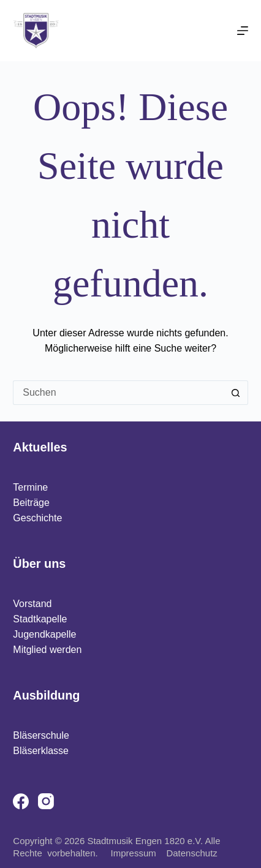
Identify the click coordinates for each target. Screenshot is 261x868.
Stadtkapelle (40, 619)
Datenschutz (191, 853)
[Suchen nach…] (118, 393)
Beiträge (31, 503)
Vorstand (32, 604)
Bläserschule (41, 735)
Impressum (138, 853)
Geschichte (37, 518)
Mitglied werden (47, 650)
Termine (30, 487)
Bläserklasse (41, 751)
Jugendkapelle (44, 634)
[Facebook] (21, 801)
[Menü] (243, 31)
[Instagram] (46, 801)
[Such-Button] (236, 393)
